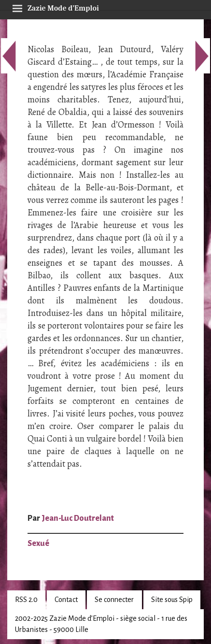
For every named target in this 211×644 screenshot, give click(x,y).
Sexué (38, 544)
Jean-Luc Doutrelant (78, 518)
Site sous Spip (172, 600)
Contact (66, 600)
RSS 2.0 (26, 600)
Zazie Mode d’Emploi (56, 7)
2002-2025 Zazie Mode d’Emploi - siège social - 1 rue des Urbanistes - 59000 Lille (101, 624)
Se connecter (114, 600)
